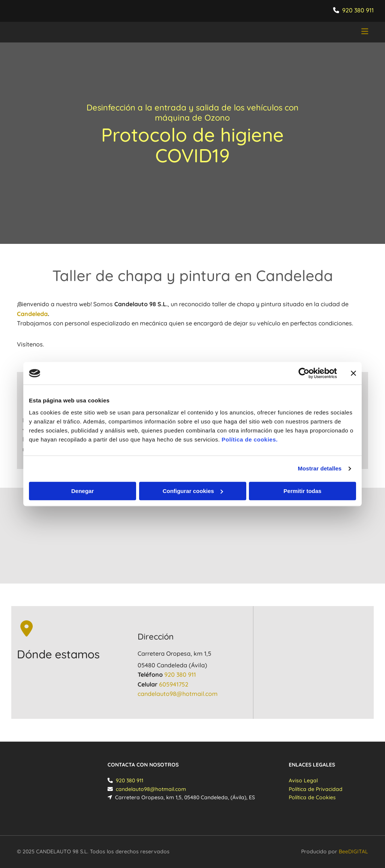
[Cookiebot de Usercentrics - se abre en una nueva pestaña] (304, 373)
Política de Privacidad (316, 789)
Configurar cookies (193, 491)
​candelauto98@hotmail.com (178, 694)
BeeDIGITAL (353, 851)
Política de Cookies (312, 797)
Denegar (82, 491)
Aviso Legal (303, 780)
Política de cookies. (249, 439)
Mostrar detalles (320, 468)
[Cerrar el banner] (353, 373)
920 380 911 (358, 10)
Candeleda (32, 314)
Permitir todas (302, 491)
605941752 (174, 684)
